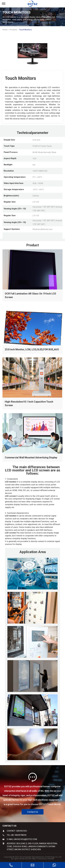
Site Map (32, 859)
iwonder (51, 859)
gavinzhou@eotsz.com (25, 839)
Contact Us (33, 812)
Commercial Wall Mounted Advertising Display (31, 458)
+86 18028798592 (19, 835)
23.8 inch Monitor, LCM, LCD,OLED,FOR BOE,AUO (32, 349)
